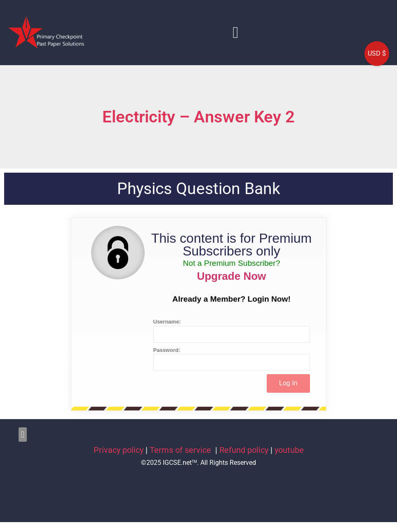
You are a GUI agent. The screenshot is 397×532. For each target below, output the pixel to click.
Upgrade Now (232, 276)
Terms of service (181, 450)
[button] (236, 32)
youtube (289, 450)
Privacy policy (119, 450)
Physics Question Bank (199, 189)
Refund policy (244, 450)
